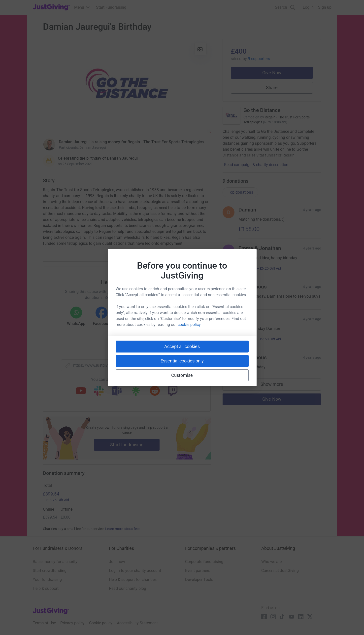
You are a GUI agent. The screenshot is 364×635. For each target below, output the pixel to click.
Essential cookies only (182, 361)
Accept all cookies (182, 346)
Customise (182, 375)
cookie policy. (190, 325)
